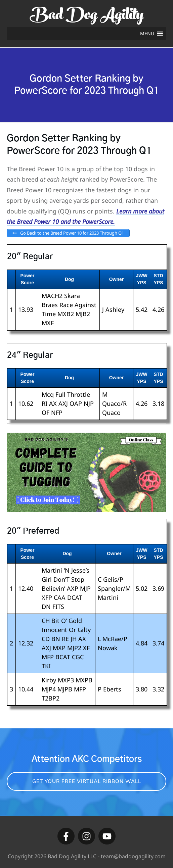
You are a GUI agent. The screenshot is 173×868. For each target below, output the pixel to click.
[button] (147, 34)
